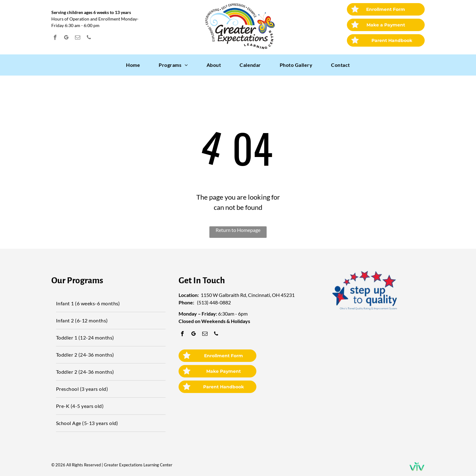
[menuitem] (133, 65)
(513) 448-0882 (214, 302)
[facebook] (55, 38)
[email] (78, 38)
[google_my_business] (66, 38)
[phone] (89, 38)
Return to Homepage (238, 230)
